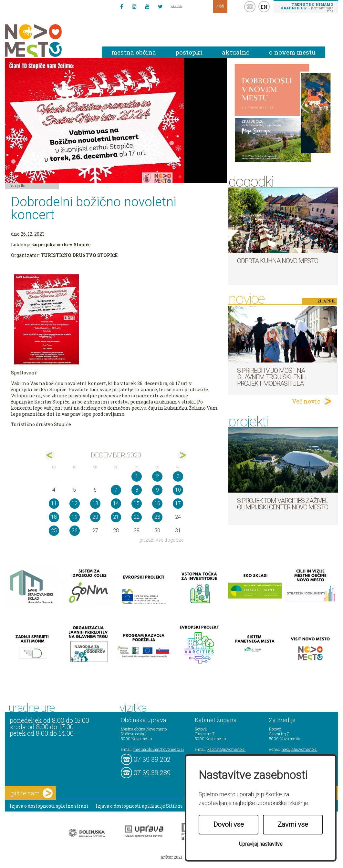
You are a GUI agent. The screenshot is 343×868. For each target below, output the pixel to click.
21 (116, 517)
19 (75, 517)
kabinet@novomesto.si (226, 749)
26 (75, 531)
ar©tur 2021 (171, 857)
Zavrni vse (293, 824)
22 (137, 517)
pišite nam (32, 793)
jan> (182, 455)
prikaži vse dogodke (162, 540)
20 (95, 517)
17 (178, 503)
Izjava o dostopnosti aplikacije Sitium (139, 806)
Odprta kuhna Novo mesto (278, 261)
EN (264, 7)
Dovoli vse (229, 824)
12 (75, 503)
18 (54, 517)
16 (157, 503)
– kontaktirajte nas (307, 7)
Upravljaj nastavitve (261, 844)
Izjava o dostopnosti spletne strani (49, 806)
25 (54, 531)
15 (137, 503)
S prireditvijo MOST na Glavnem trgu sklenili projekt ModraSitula (272, 377)
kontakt (250, 7)
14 (116, 503)
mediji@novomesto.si (300, 749)
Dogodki (18, 186)
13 (95, 503)
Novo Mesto (48, 41)
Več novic (306, 401)
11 (54, 503)
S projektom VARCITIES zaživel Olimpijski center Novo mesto (283, 504)
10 (178, 490)
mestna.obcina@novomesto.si (159, 749)
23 (157, 517)
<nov (50, 455)
